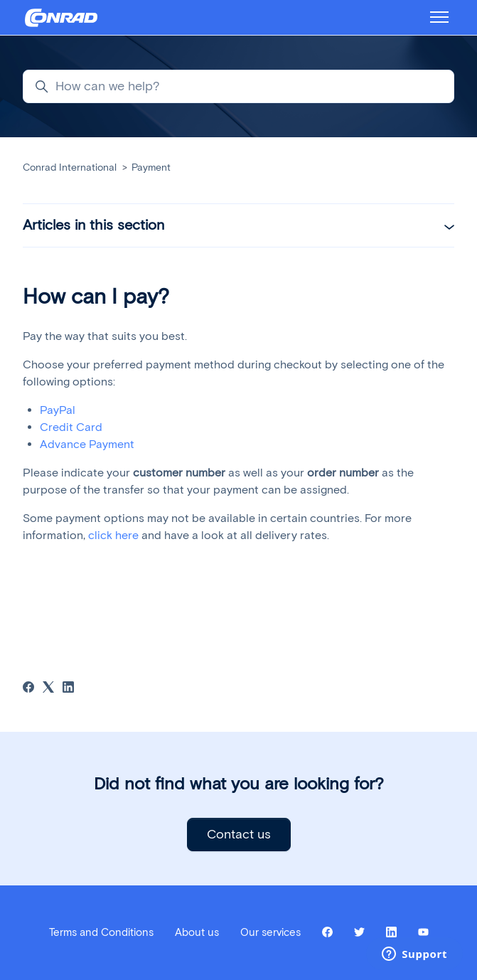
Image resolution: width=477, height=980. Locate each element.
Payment (151, 167)
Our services (270, 932)
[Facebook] (28, 689)
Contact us (239, 834)
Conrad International (70, 167)
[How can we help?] (238, 86)
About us (197, 932)
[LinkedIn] (68, 689)
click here (113, 535)
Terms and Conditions (101, 932)
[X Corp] (48, 689)
